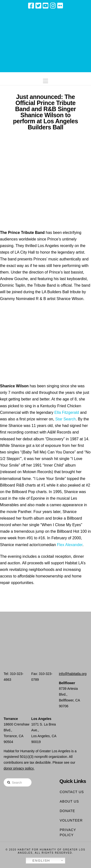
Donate (67, 811)
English (39, 861)
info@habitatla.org (73, 674)
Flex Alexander (70, 545)
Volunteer (71, 820)
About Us (69, 801)
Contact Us (72, 792)
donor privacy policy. (19, 768)
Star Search (66, 419)
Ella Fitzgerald (67, 412)
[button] (45, 80)
